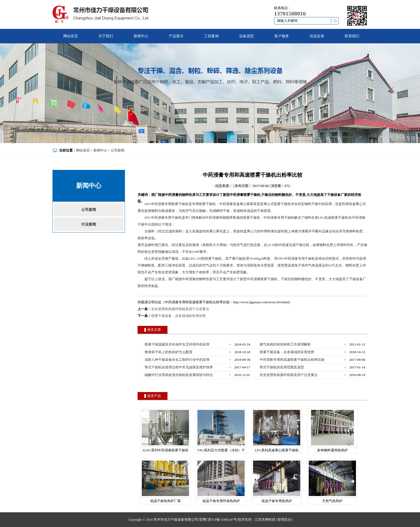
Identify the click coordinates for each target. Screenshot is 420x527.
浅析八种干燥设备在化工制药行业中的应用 (176, 360)
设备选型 (246, 36)
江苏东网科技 (265, 520)
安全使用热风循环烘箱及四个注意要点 (180, 309)
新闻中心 (141, 36)
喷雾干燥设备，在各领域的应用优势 (178, 316)
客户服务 (282, 36)
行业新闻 (89, 224)
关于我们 (106, 36)
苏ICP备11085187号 (222, 520)
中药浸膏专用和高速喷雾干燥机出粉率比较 (291, 360)
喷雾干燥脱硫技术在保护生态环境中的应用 (176, 344)
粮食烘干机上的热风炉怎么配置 (168, 352)
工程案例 (211, 36)
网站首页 (71, 36)
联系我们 (352, 36)
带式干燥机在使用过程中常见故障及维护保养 (178, 367)
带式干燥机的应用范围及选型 (281, 367)
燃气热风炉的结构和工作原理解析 (285, 344)
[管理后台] (284, 520)
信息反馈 (317, 36)
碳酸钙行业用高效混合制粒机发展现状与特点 (178, 375)
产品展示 (176, 36)
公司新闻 (118, 150)
